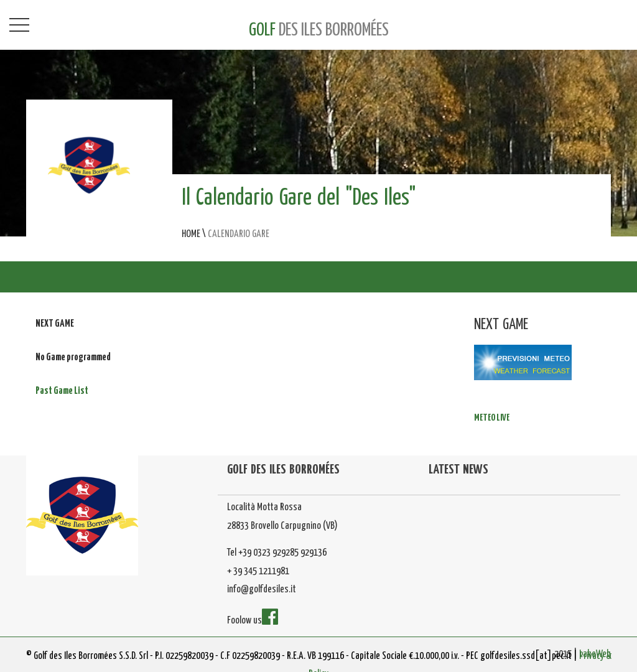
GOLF (319, 30)
